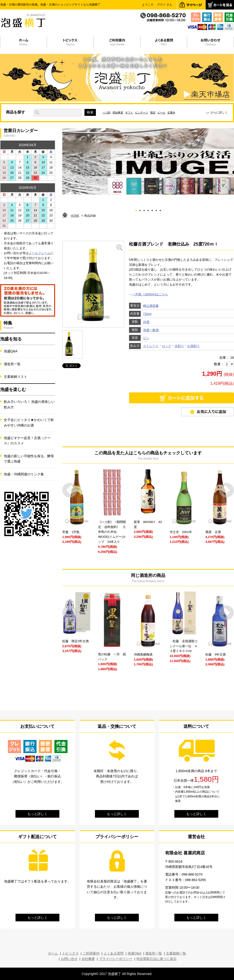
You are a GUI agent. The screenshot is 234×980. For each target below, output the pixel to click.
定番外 (171, 113)
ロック (167, 346)
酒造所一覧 (12, 364)
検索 (90, 112)
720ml (147, 314)
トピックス (70, 953)
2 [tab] (140, 210)
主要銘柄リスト (16, 377)
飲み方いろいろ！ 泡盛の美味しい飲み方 (29, 404)
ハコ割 (107, 113)
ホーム (53, 953)
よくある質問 (114, 953)
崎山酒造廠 (151, 306)
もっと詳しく (37, 814)
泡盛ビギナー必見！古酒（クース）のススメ (27, 441)
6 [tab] (156, 210)
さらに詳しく (219, 113)
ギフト (129, 113)
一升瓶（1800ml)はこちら (150, 294)
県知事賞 (118, 113)
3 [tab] (144, 210)
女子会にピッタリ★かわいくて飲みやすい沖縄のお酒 (29, 422)
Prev (70, 490)
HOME (75, 216)
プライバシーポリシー (116, 959)
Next (226, 490)
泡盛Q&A (11, 351)
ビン (146, 338)
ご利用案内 (91, 953)
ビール (161, 113)
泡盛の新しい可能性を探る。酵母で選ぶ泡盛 (29, 459)
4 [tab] (148, 210)
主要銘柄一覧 (176, 953)
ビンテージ (142, 113)
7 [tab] (160, 210)
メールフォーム (39, 253)
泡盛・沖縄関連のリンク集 (24, 474)
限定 (153, 113)
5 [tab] (152, 210)
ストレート (151, 346)
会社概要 (88, 959)
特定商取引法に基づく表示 (156, 959)
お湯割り (193, 346)
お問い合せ (69, 959)
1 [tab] (136, 210)
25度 (146, 322)
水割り (179, 346)
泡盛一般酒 (151, 330)
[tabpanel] (148, 162)
